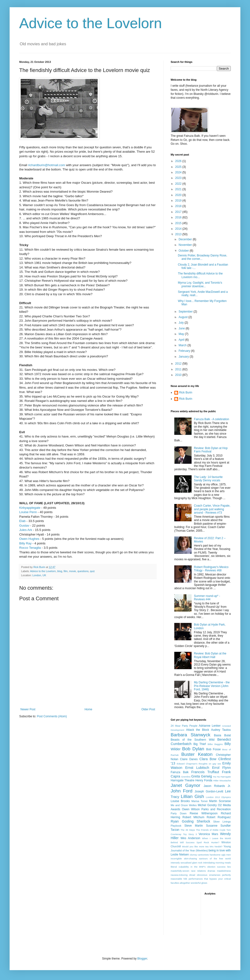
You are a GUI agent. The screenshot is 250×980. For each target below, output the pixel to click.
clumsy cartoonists (199, 855)
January (184, 357)
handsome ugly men (220, 855)
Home (88, 709)
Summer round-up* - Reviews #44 (207, 598)
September (186, 312)
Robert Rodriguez (219, 817)
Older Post (148, 709)
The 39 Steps (188, 830)
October (184, 251)
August (184, 317)
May (182, 334)
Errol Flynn (221, 768)
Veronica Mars (208, 834)
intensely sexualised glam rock (187, 863)
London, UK (39, 575)
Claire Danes (189, 759)
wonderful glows (199, 883)
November (186, 245)
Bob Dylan (193, 749)
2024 (179, 172)
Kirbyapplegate (30, 508)
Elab (22, 521)
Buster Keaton (197, 754)
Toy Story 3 (190, 834)
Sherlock (203, 821)
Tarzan (175, 830)
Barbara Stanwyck (191, 735)
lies (229, 867)
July (182, 323)
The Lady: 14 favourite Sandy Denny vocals (208, 479)
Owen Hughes (29, 539)
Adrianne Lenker (210, 726)
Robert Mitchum (193, 817)
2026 (179, 161)
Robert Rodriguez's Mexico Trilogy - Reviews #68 (211, 569)
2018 (179, 206)
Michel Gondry (207, 805)
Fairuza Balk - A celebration (212, 419)
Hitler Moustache (222, 781)
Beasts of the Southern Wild (193, 740)
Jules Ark (26, 530)
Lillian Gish (192, 796)
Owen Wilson (191, 809)
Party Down (179, 813)
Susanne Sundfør (218, 826)
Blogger (142, 959)
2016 (179, 217)
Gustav (24, 526)
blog (60, 571)
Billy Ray (25, 543)
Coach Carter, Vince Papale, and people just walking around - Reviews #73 (212, 509)
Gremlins (186, 777)
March (183, 345)
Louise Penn (28, 512)
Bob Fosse (213, 749)
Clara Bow (208, 759)
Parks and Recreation (216, 809)
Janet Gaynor (185, 785)
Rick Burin (186, 392)
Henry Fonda (204, 780)
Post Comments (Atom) (52, 716)
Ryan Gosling (182, 821)
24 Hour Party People (184, 726)
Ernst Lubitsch (197, 768)
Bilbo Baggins (215, 744)
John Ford (181, 791)
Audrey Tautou (221, 730)
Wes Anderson (190, 838)
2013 (179, 234)
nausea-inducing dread (183, 875)
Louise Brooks (180, 801)
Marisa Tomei (199, 801)
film (66, 571)
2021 (179, 189)
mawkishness (224, 871)
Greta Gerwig (201, 776)
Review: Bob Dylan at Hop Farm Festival (211, 450)
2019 (179, 201)
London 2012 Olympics (218, 797)
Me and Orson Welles (184, 805)
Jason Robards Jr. (217, 786)
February (185, 351)
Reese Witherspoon (204, 813)
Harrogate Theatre (183, 780)
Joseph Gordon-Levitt (209, 791)
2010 (179, 375)
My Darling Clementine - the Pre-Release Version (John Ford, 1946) (212, 686)
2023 (179, 178)
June (182, 328)
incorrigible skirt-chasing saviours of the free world (201, 859)
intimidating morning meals (217, 863)
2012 (179, 364)
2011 (179, 369)
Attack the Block (198, 730)
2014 (179, 229)
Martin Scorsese (220, 801)
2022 (179, 184)
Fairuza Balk (180, 772)
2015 (179, 223)
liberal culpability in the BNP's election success (198, 867)
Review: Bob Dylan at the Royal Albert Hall (210, 655)
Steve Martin (194, 826)
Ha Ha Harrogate (222, 777)
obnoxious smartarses (209, 875)
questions (83, 571)
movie (72, 571)
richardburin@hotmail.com (47, 165)
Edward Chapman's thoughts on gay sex (199, 764)
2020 (179, 195)
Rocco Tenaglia (30, 548)
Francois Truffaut (205, 772)
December (186, 239)
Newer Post (28, 709)
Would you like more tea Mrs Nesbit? (202, 846)
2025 (179, 167)
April (182, 340)
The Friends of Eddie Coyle (211, 830)
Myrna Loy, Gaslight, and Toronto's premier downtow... (200, 284)
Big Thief (200, 744)
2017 (179, 212)
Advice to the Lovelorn (91, 23)
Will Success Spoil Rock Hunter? (200, 842)
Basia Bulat (222, 735)
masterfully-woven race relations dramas (193, 871)
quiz (92, 571)
